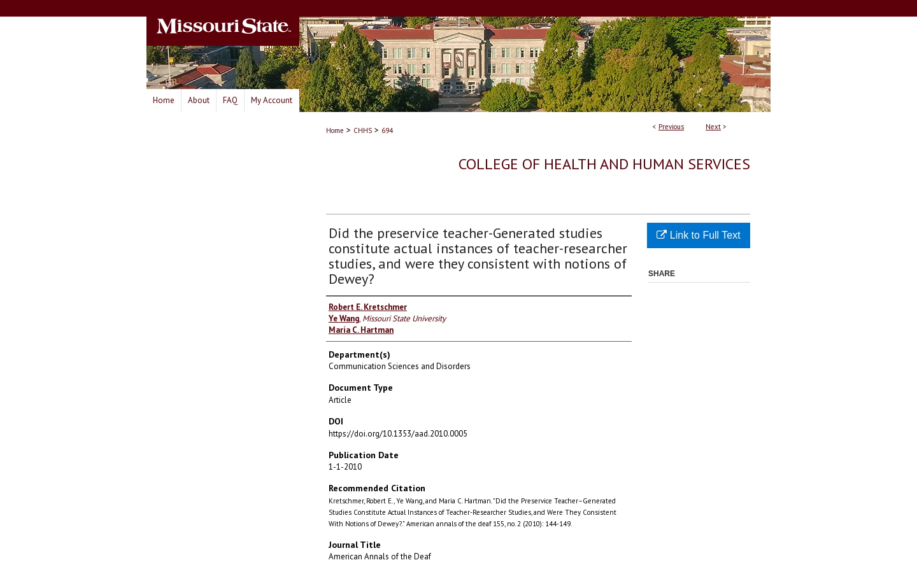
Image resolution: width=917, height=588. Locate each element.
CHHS (363, 130)
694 (387, 130)
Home (335, 130)
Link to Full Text (698, 235)
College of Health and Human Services (604, 164)
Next (713, 127)
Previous (671, 127)
